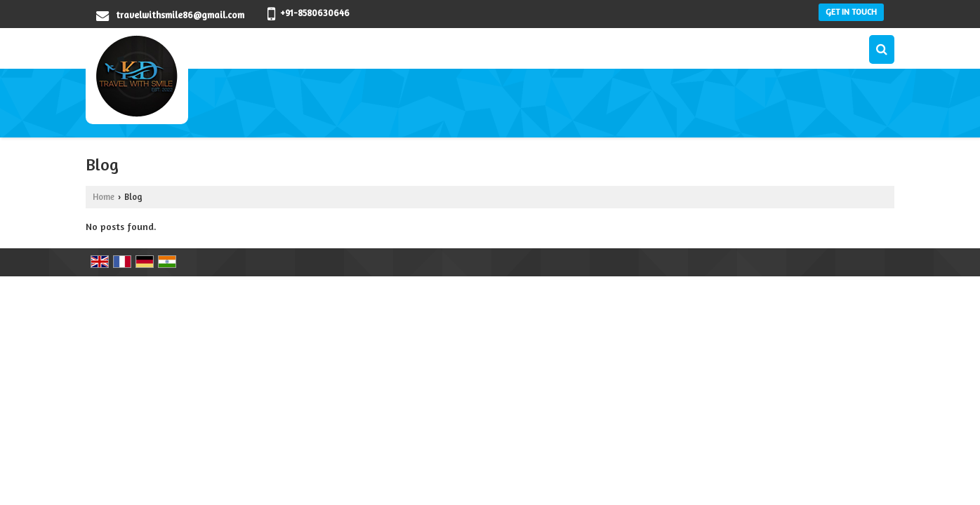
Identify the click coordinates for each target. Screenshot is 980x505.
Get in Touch (851, 12)
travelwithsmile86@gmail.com (180, 15)
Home (104, 197)
